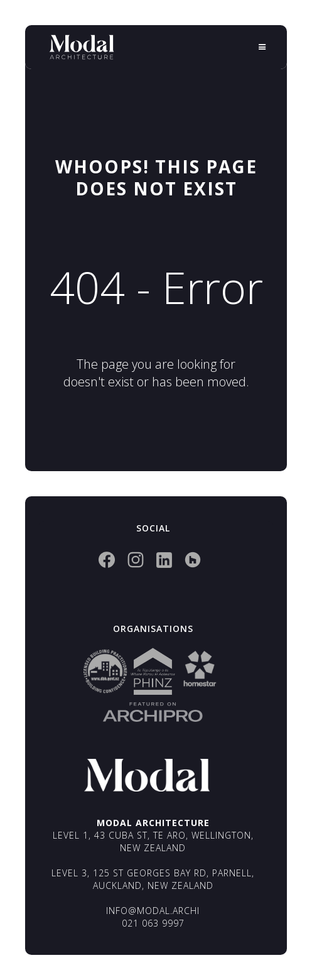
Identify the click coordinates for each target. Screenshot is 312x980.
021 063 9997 (153, 923)
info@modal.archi (153, 911)
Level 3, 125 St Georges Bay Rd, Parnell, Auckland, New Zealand (153, 879)
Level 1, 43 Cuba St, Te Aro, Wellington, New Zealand (153, 841)
